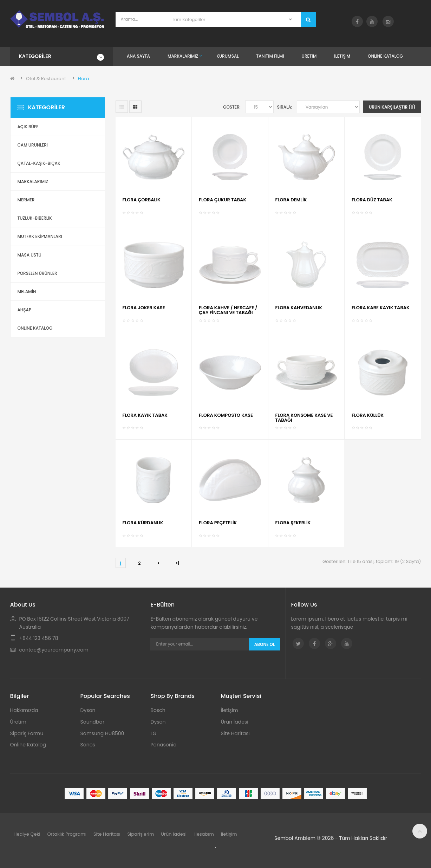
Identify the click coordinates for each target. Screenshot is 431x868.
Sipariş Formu (27, 733)
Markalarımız (33, 182)
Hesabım (204, 834)
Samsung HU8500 (102, 733)
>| (178, 563)
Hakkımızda (24, 710)
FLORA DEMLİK (291, 200)
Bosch (158, 710)
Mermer (26, 200)
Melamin (27, 292)
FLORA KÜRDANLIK (143, 523)
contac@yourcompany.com (54, 650)
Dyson (88, 710)
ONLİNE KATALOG (35, 328)
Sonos (88, 745)
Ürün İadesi (235, 722)
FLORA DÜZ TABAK (372, 200)
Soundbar (93, 722)
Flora (84, 79)
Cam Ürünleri (33, 145)
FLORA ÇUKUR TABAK (223, 200)
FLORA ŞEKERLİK (293, 523)
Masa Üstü (30, 255)
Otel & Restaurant (46, 79)
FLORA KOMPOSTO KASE (226, 415)
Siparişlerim (141, 834)
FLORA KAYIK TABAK (145, 415)
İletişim (230, 710)
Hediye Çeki (27, 834)
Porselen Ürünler (37, 273)
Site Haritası (235, 733)
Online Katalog (28, 745)
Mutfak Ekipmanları (40, 236)
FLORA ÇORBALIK (142, 200)
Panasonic (164, 745)
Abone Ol (265, 644)
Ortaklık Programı (67, 834)
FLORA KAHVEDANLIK (299, 308)
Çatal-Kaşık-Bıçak (39, 163)
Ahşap (25, 310)
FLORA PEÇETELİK (218, 523)
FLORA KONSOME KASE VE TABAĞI (304, 418)
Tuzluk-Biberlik (35, 218)
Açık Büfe (28, 127)
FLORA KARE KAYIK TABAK (381, 308)
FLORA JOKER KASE (144, 308)
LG (154, 733)
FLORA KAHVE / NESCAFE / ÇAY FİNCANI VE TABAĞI (228, 310)
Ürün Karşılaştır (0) (392, 107)
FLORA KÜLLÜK (368, 415)
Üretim (18, 722)
